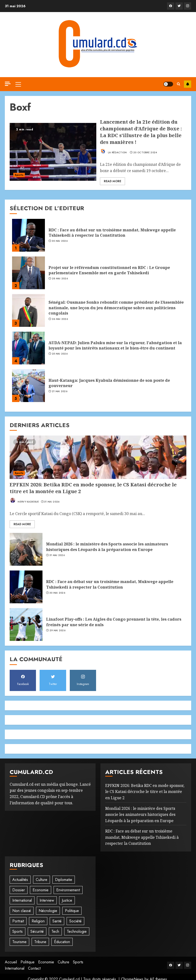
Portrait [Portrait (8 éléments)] (18, 921)
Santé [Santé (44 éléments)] (57, 921)
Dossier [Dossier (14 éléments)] (19, 890)
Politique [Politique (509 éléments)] (72, 911)
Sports (19, 175)
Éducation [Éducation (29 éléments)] (62, 942)
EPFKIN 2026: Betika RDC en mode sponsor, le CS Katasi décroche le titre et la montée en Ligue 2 (145, 792)
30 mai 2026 (60, 241)
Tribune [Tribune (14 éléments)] (40, 942)
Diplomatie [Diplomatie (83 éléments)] (64, 880)
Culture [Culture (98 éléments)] (42, 880)
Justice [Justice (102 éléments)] (67, 900)
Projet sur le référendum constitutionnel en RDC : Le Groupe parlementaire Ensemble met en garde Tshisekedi (109, 270)
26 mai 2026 (60, 319)
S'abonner (188, 84)
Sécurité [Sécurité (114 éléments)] (37, 931)
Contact (34, 968)
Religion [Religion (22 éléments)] (38, 921)
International (15, 968)
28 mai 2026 (60, 279)
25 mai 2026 (60, 354)
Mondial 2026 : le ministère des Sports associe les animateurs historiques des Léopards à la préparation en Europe (107, 547)
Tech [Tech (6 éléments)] (55, 931)
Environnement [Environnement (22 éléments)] (68, 890)
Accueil (11, 962)
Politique (28, 962)
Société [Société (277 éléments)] (75, 921)
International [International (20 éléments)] (22, 900)
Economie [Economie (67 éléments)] (41, 890)
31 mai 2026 (52, 502)
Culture (63, 962)
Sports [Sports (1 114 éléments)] (17, 931)
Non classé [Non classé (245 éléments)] (22, 911)
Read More (112, 181)
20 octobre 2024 (145, 153)
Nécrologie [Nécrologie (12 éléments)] (48, 911)
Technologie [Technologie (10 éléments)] (77, 931)
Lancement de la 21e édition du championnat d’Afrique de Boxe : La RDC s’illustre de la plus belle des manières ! (141, 132)
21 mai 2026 (60, 391)
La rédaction (113, 151)
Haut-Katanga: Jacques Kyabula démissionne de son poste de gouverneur (109, 383)
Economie (46, 962)
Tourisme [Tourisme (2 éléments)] (19, 942)
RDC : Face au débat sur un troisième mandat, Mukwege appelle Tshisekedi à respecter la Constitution (112, 233)
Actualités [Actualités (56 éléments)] (20, 880)
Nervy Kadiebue (24, 500)
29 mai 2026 (57, 631)
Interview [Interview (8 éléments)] (47, 900)
